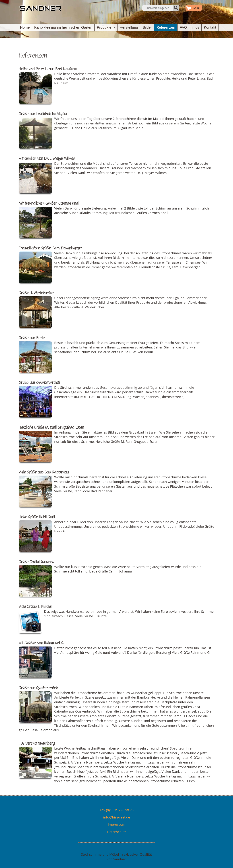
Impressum (117, 824)
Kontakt (210, 27)
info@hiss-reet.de (117, 817)
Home (25, 27)
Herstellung (129, 27)
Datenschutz (117, 832)
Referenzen (166, 27)
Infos (195, 27)
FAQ (183, 27)
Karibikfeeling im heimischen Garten (63, 27)
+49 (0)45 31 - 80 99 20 (117, 810)
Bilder (147, 27)
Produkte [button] (107, 28)
